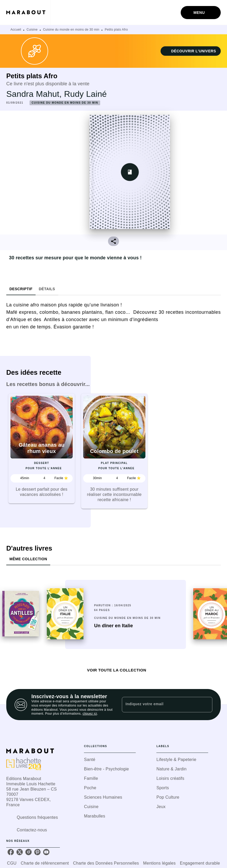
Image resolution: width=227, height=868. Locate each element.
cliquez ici (90, 714)
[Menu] (201, 13)
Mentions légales (159, 863)
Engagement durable (200, 863)
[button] (191, 51)
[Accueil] (28, 12)
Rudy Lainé (85, 94)
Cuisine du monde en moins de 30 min (71, 30)
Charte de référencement (45, 863)
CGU (12, 863)
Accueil (16, 30)
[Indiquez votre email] (161, 704)
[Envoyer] (206, 705)
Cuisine (32, 30)
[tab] (21, 289)
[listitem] (11, 852)
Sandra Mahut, (35, 94)
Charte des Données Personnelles (106, 863)
